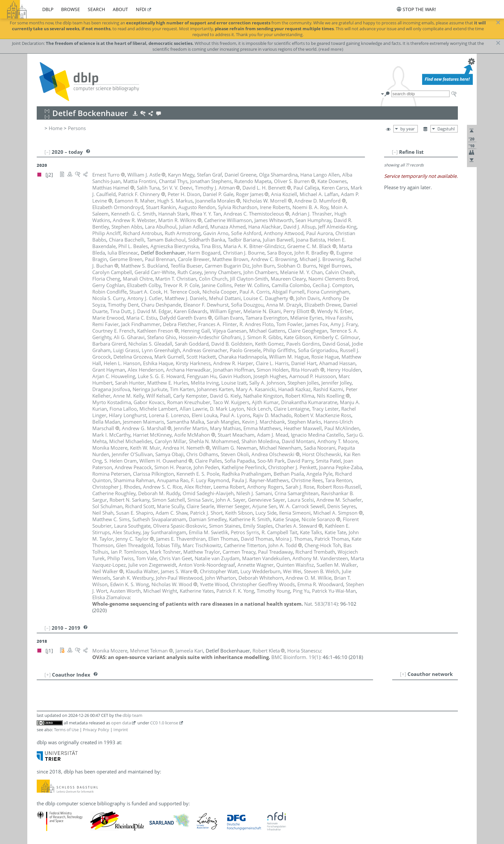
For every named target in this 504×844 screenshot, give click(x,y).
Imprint (121, 730)
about (120, 9)
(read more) (331, 49)
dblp (48, 9)
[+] (403, 674)
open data (121, 723)
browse (71, 9)
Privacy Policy (96, 730)
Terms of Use (66, 730)
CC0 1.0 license (164, 723)
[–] (395, 152)
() (321, 604)
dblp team (132, 715)
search (96, 9)
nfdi (141, 9)
